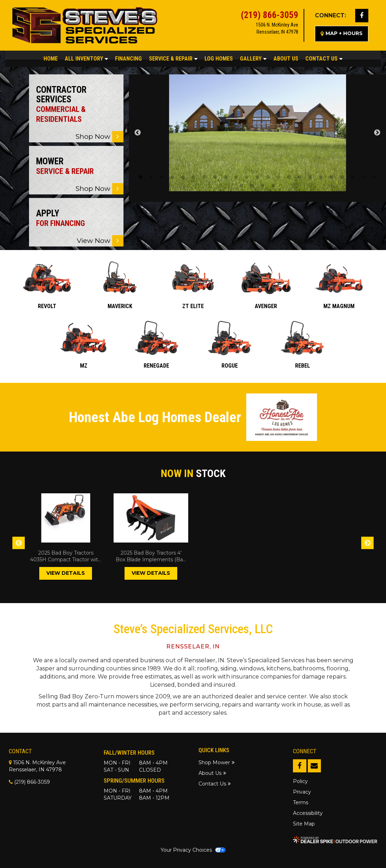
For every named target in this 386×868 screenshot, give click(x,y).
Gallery (253, 59)
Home (51, 59)
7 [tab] (204, 177)
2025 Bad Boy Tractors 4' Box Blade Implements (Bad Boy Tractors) (151, 557)
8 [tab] (215, 177)
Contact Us (324, 59)
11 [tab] (247, 177)
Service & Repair (173, 59)
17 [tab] (310, 177)
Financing (128, 59)
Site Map (304, 824)
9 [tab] (225, 177)
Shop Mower (214, 762)
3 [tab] (162, 177)
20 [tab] (342, 177)
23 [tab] (374, 177)
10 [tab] (236, 177)
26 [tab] (263, 186)
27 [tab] (273, 186)
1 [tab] (140, 177)
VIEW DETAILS (66, 573)
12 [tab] (257, 177)
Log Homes (219, 59)
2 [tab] (151, 177)
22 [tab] (363, 177)
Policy (300, 781)
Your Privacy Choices (193, 850)
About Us (286, 59)
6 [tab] (194, 177)
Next (377, 133)
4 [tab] (172, 177)
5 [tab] (183, 177)
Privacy (302, 792)
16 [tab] (300, 177)
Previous (138, 133)
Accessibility (308, 813)
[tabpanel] (258, 133)
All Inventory (86, 59)
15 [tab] (289, 177)
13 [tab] (268, 177)
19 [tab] (332, 177)
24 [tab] (241, 186)
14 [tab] (278, 177)
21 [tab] (353, 177)
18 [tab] (321, 177)
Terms (301, 802)
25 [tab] (252, 186)
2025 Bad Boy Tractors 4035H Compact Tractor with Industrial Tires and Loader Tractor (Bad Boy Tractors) (66, 557)
